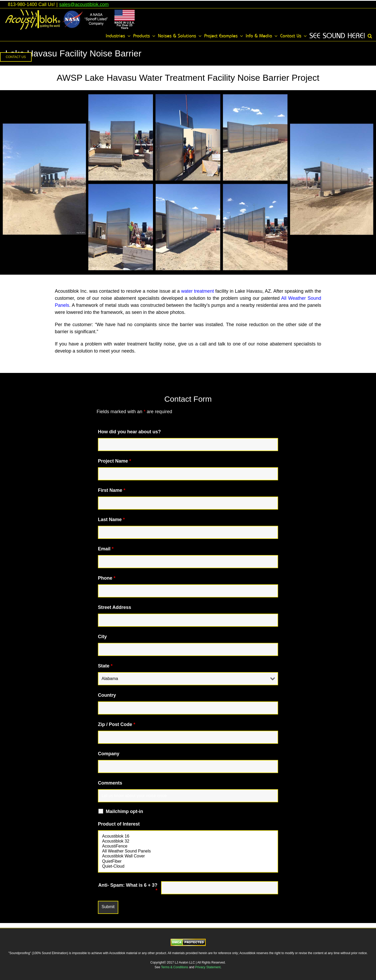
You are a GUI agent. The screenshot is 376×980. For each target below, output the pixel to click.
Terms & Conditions (175, 967)
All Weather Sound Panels (188, 851)
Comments (110, 783)
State (105, 666)
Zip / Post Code (117, 724)
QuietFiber (188, 861)
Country (107, 695)
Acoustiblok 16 (188, 836)
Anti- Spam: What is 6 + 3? (128, 888)
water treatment (198, 291)
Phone (107, 578)
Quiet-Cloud (188, 866)
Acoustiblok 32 (188, 841)
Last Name (111, 520)
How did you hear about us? (129, 432)
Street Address (114, 607)
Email (106, 549)
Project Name (114, 461)
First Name (112, 490)
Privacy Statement (208, 967)
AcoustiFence (188, 846)
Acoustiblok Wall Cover (188, 856)
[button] (370, 36)
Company (109, 754)
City (102, 637)
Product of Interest (119, 824)
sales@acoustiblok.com (84, 4)
